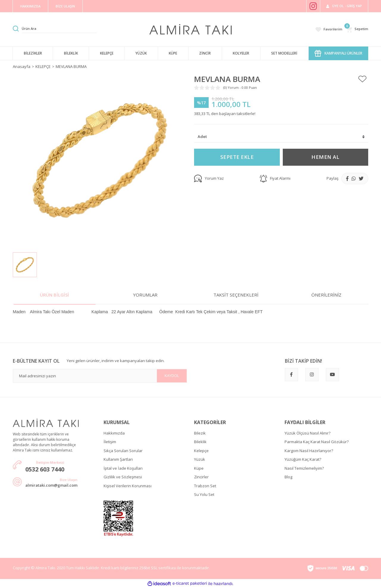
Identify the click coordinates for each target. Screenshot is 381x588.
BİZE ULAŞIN (65, 6)
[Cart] (357, 29)
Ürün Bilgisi (54, 295)
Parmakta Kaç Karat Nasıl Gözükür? (317, 442)
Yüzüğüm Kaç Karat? (303, 459)
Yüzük (200, 459)
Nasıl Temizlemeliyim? (304, 468)
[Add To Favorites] (362, 79)
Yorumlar (145, 295)
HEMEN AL (325, 157)
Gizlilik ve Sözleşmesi (123, 477)
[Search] (59, 29)
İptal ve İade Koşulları (123, 468)
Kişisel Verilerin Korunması (128, 486)
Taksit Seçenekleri (236, 295)
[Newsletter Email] (100, 376)
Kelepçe (201, 451)
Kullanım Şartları (118, 459)
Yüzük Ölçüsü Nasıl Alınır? (307, 433)
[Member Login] (344, 6)
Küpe (199, 468)
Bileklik (200, 442)
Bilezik (200, 433)
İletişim (110, 442)
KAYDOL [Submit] (172, 376)
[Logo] (191, 29)
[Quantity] (281, 137)
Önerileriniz (326, 295)
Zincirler (201, 477)
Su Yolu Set (204, 494)
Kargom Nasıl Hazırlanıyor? (309, 451)
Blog (288, 477)
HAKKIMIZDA (30, 6)
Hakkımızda (114, 433)
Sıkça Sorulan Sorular (123, 451)
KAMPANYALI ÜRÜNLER (338, 53)
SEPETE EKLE (237, 157)
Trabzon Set (205, 486)
